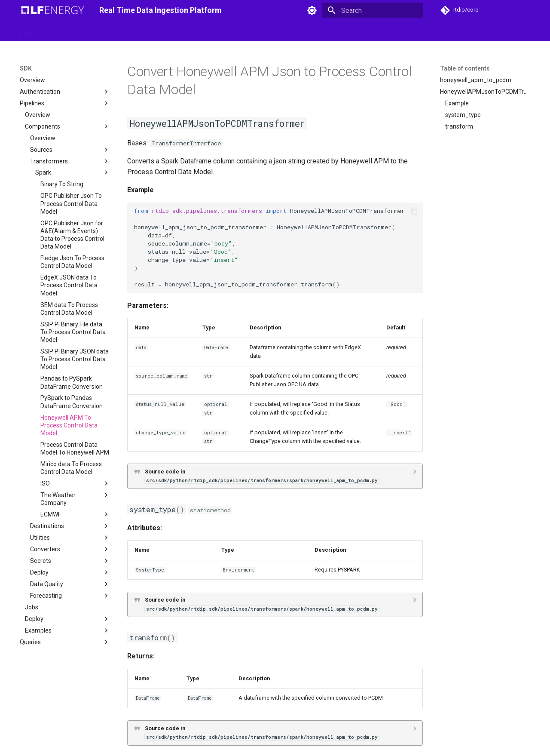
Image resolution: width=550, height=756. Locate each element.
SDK (103, 31)
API (124, 31)
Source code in (262, 476)
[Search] (373, 10)
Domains (151, 31)
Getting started (67, 31)
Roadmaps (228, 31)
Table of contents (465, 68)
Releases (266, 31)
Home (28, 31)
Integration (188, 31)
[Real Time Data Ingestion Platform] (53, 10)
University (324, 31)
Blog (294, 31)
